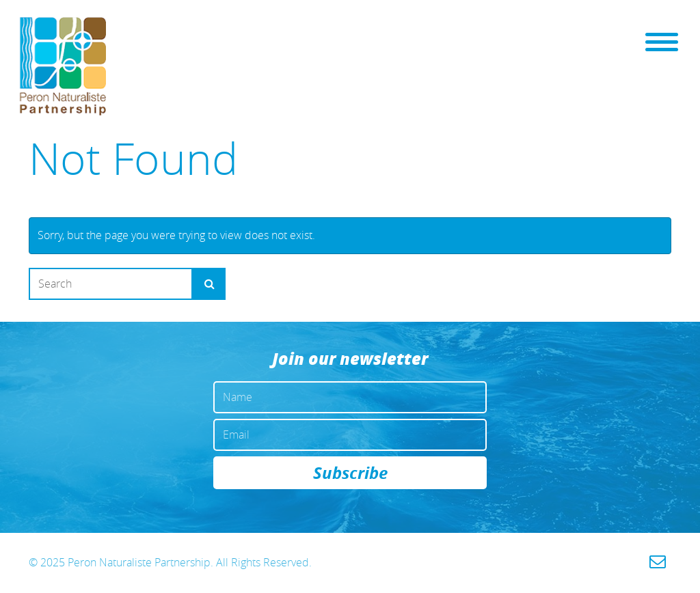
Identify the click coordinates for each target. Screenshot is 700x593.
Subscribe (350, 473)
